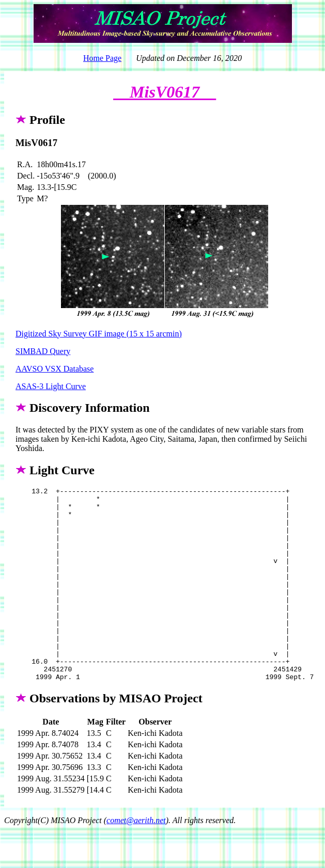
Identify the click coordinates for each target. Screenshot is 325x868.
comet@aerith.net (136, 859)
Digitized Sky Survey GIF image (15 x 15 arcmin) (99, 334)
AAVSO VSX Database (55, 369)
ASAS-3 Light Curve (51, 386)
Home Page (102, 58)
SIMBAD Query (43, 351)
